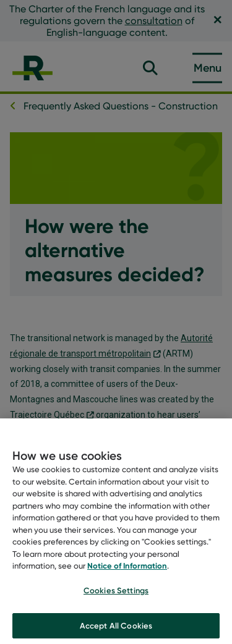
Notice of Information (127, 571)
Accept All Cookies (116, 630)
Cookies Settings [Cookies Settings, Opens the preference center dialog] (116, 595)
